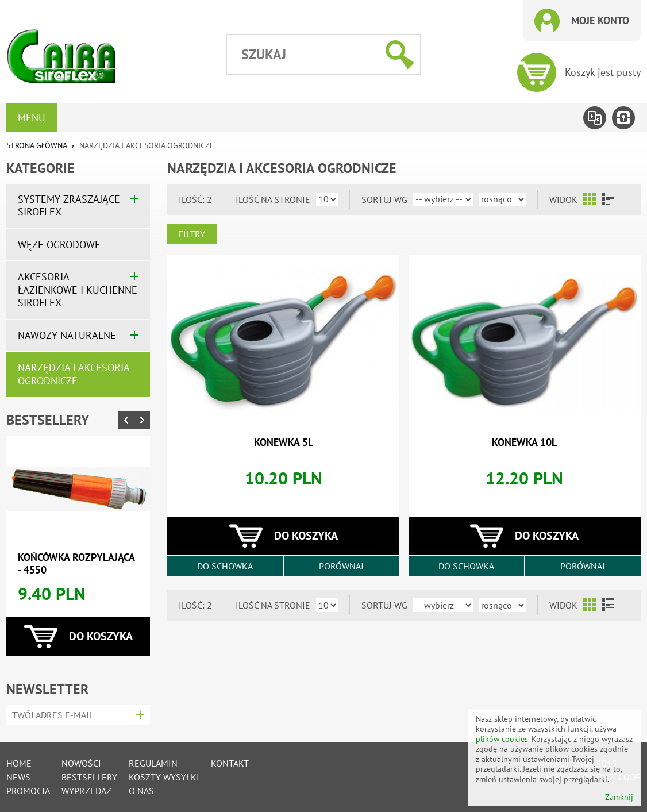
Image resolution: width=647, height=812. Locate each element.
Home (19, 763)
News (18, 777)
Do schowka (225, 566)
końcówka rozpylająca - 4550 (76, 564)
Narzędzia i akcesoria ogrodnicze (74, 374)
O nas (141, 791)
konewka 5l (284, 442)
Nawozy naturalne (67, 335)
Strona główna (36, 145)
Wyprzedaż (86, 791)
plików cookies (502, 739)
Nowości (81, 763)
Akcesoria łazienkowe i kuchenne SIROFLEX (78, 290)
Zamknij (619, 797)
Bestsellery (48, 420)
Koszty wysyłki (164, 777)
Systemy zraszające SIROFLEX (69, 206)
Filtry (192, 234)
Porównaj (341, 566)
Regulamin (153, 763)
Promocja (28, 791)
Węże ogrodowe (59, 245)
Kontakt (230, 763)
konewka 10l (524, 442)
